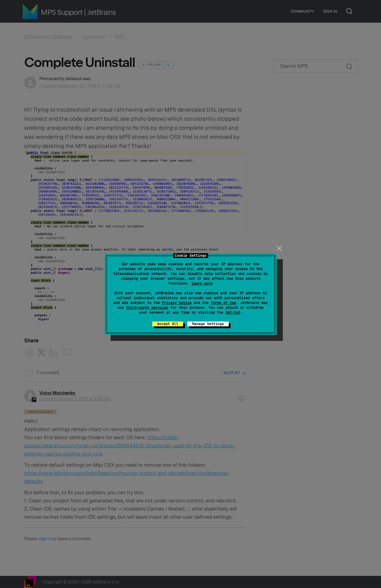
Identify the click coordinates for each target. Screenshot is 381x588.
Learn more (202, 283)
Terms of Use (223, 303)
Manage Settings (208, 324)
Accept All (168, 324)
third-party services (147, 308)
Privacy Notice (177, 303)
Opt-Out (233, 312)
